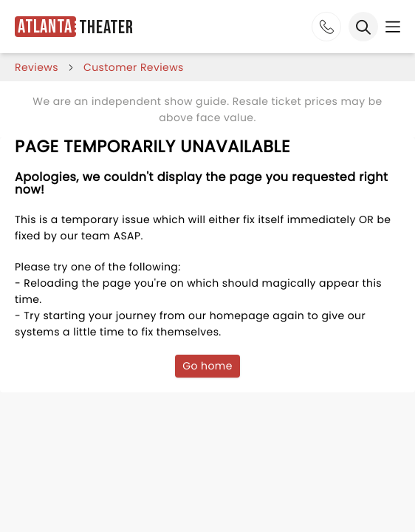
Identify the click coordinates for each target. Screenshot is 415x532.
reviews (37, 67)
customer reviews (134, 67)
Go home (207, 366)
